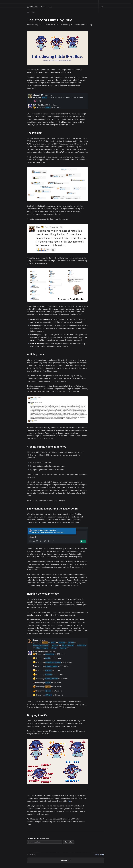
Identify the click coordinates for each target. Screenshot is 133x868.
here (70, 801)
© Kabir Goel (31, 855)
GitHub (97, 855)
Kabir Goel (32, 7)
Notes (50, 7)
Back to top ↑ (66, 860)
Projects (44, 7)
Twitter (102, 855)
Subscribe (68, 842)
